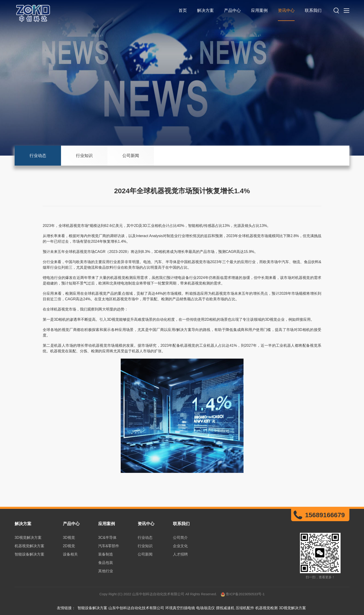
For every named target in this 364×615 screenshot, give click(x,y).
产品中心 (232, 10)
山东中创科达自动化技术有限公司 (136, 608)
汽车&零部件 (109, 546)
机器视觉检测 (266, 608)
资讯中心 (286, 10)
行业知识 (84, 156)
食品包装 (106, 563)
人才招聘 (180, 554)
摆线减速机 (225, 608)
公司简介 (180, 538)
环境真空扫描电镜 (180, 608)
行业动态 (38, 156)
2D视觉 (69, 546)
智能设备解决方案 (29, 554)
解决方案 (205, 10)
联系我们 (313, 10)
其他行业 (106, 571)
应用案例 (259, 10)
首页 (183, 10)
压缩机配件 (245, 608)
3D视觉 (69, 538)
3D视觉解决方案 (28, 538)
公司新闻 (131, 156)
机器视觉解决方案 (29, 546)
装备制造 (106, 554)
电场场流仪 (205, 608)
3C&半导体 (107, 538)
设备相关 (70, 554)
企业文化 (180, 546)
